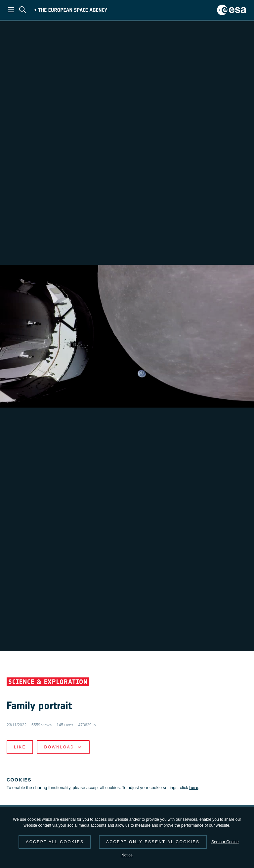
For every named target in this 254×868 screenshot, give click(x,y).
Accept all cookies (55, 842)
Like (20, 747)
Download (63, 747)
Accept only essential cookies (153, 842)
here (194, 788)
